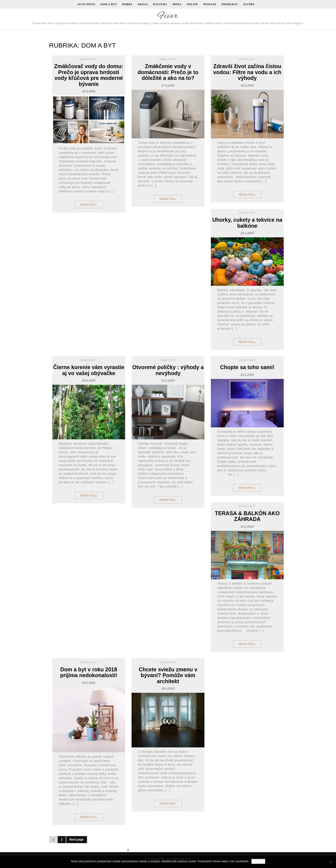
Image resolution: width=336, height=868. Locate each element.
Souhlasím (258, 861)
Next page (77, 840)
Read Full (89, 205)
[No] (331, 862)
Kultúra (160, 4)
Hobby (127, 4)
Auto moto (86, 4)
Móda (177, 4)
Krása (143, 4)
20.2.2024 (247, 233)
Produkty (230, 4)
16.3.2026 (89, 91)
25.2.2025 (247, 85)
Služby (249, 4)
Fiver (168, 16)
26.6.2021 (168, 688)
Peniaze (210, 4)
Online (192, 4)
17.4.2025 (168, 85)
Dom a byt (109, 4)
